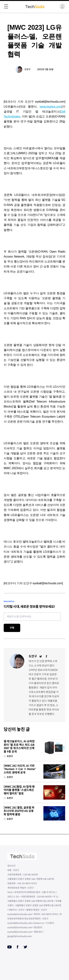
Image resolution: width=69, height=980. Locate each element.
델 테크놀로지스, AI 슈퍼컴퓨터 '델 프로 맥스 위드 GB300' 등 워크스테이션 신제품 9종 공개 (19, 747)
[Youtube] (9, 947)
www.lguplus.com (51, 107)
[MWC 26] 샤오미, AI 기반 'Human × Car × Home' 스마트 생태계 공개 (20, 769)
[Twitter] (41, 656)
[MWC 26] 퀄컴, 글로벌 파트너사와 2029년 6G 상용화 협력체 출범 (19, 811)
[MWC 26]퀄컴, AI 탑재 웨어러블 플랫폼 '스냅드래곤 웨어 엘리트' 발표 (19, 790)
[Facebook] (47, 656)
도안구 (28, 69)
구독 (12, 628)
